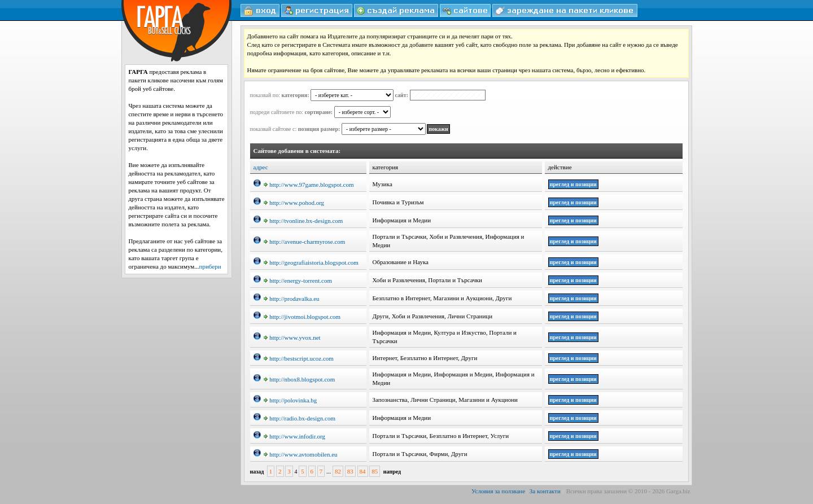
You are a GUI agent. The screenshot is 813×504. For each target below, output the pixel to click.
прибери (210, 266)
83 (350, 471)
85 (375, 471)
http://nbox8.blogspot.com (299, 379)
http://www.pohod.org (294, 203)
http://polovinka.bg (290, 400)
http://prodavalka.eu (291, 299)
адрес (261, 167)
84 (363, 471)
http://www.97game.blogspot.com (309, 185)
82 (338, 471)
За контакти (545, 491)
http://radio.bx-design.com (300, 418)
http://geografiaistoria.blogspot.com (311, 262)
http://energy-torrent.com (298, 281)
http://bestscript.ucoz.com (299, 358)
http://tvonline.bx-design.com (303, 221)
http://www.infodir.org (294, 436)
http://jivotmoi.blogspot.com (302, 317)
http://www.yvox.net (292, 338)
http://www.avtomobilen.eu (300, 454)
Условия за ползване (498, 491)
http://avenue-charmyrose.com (304, 242)
